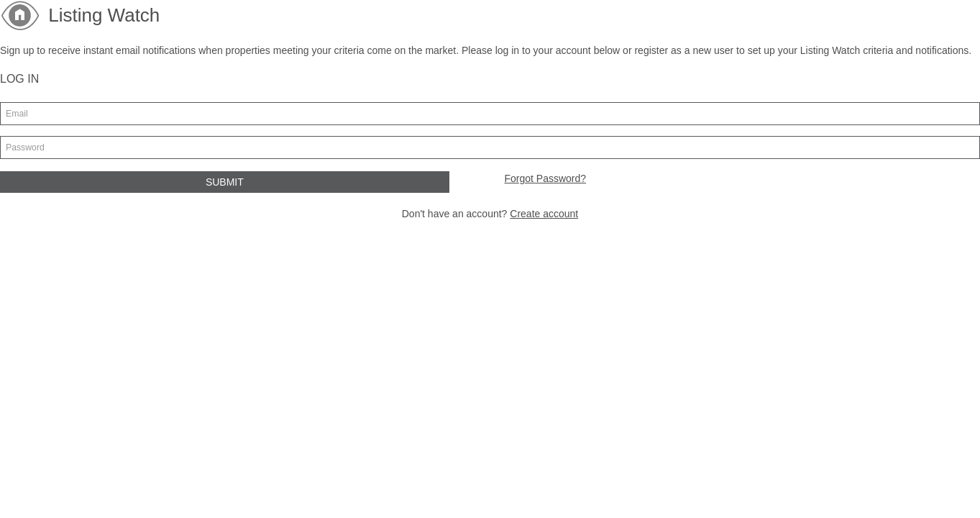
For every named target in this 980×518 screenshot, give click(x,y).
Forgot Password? (545, 178)
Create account (544, 214)
